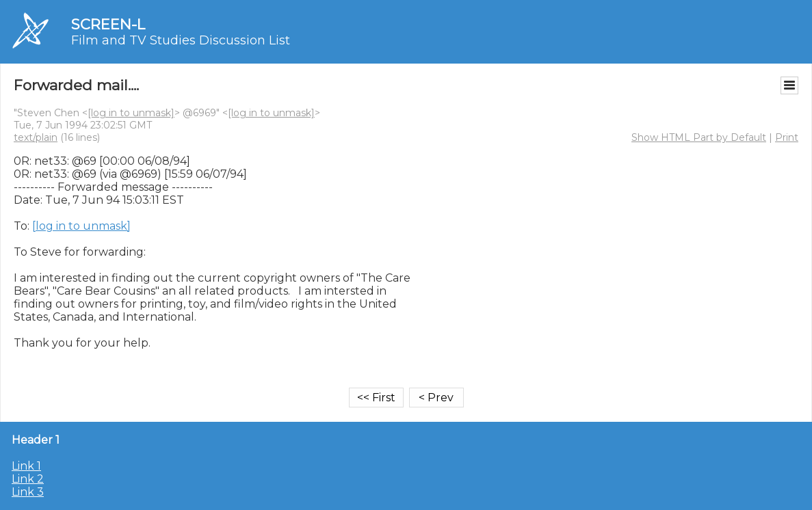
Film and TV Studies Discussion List (181, 40)
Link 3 (28, 492)
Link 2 (28, 479)
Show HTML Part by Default (699, 137)
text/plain (36, 137)
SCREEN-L (108, 24)
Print (787, 137)
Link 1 (26, 466)
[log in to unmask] (131, 113)
